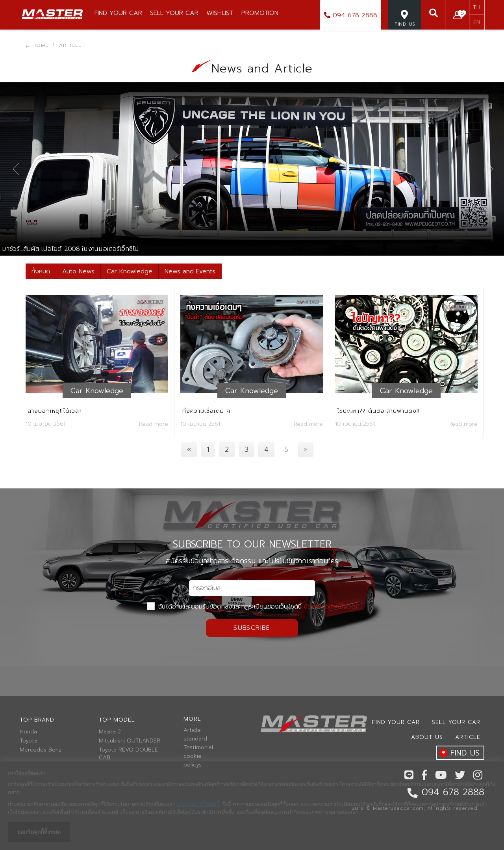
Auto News (78, 271)
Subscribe (252, 628)
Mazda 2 (110, 732)
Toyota (29, 741)
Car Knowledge (130, 271)
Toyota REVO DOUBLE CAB (128, 754)
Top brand (37, 720)
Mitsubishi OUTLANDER (130, 741)
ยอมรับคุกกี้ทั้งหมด (39, 832)
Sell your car (456, 722)
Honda (28, 732)
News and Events (190, 271)
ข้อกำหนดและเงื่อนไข (331, 607)
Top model (117, 720)
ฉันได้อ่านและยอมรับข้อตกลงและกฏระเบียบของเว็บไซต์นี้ (252, 607)
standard (195, 739)
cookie (193, 756)
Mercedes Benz (41, 750)
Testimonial (198, 748)
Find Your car (396, 722)
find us (458, 753)
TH (477, 7)
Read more (154, 424)
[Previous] (189, 449)
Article (192, 730)
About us (427, 737)
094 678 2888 (351, 15)
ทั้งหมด (41, 271)
